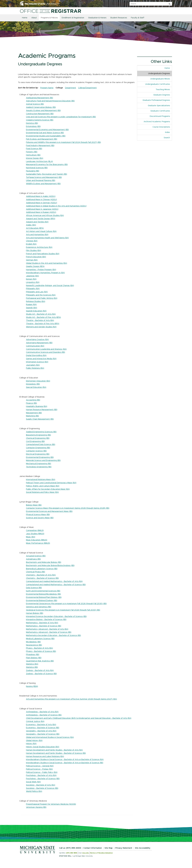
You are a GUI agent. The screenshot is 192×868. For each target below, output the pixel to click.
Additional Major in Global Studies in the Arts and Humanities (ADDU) (56, 206)
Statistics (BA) (32, 664)
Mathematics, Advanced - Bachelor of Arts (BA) (47, 629)
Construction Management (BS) (40, 114)
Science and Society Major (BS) (40, 518)
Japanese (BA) (32, 276)
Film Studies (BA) (34, 251)
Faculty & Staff (138, 18)
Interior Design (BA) (35, 158)
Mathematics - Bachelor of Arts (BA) (42, 623)
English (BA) (31, 244)
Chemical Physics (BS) (36, 572)
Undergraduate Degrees (159, 74)
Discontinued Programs (160, 116)
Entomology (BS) (33, 126)
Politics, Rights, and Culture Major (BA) (43, 486)
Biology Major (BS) (34, 505)
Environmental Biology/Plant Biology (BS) (44, 597)
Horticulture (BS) (33, 155)
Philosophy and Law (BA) (37, 292)
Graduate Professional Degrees (156, 100)
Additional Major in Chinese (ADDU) (41, 200)
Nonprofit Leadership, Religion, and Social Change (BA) (50, 286)
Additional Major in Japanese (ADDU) (42, 209)
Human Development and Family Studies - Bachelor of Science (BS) (56, 753)
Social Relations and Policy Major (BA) (42, 492)
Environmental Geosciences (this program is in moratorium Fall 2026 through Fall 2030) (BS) (66, 604)
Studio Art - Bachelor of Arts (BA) (41, 314)
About (34, 18)
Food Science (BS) (34, 149)
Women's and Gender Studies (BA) (41, 327)
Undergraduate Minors (160, 79)
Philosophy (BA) (33, 289)
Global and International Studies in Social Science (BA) (50, 737)
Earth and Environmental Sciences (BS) (43, 591)
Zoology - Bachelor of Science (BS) (41, 674)
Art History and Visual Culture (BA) (41, 231)
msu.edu (86, 853)
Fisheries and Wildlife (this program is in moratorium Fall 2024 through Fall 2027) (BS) (63, 142)
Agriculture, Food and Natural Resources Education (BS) (50, 101)
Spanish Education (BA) (36, 311)
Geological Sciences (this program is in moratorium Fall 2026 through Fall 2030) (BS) (63, 610)
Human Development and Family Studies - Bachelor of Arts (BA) (54, 750)
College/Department (87, 88)
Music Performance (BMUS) (38, 543)
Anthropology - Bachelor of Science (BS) (44, 715)
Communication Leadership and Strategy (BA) (46, 349)
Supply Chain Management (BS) (40, 419)
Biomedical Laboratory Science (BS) (42, 569)
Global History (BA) (34, 741)
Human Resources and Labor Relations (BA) (45, 756)
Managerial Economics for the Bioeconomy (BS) (47, 165)
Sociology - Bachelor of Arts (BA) (41, 785)
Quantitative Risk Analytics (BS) (40, 661)
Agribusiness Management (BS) (40, 98)
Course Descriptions (161, 127)
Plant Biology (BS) (34, 658)
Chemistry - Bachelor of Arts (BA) (41, 575)
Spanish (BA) (32, 308)
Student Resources (119, 18)
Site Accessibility (143, 848)
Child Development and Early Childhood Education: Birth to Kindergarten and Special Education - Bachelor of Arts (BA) (79, 718)
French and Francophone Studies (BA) (43, 254)
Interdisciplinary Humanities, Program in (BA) (45, 273)
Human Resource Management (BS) (42, 410)
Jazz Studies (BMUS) (35, 534)
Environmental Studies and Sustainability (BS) (46, 136)
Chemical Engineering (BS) (38, 438)
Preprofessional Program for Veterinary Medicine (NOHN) (51, 804)
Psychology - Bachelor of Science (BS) (43, 779)
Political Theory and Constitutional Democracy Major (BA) (51, 483)
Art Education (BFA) (35, 228)
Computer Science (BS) (36, 451)
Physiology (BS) (33, 655)
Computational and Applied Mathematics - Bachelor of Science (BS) (56, 585)
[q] (151, 4)
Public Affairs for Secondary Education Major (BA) (48, 489)
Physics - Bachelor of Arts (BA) (39, 648)
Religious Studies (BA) (36, 302)
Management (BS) (34, 413)
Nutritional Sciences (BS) (37, 168)
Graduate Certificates (160, 111)
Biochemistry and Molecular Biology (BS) (44, 562)
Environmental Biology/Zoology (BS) (42, 601)
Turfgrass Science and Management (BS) (44, 177)
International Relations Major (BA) (41, 480)
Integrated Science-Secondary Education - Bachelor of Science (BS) (56, 617)
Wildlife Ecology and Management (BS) (43, 184)
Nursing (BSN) (32, 686)
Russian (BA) (31, 305)
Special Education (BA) (36, 387)
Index (168, 132)
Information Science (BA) (37, 362)
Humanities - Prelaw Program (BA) (41, 270)
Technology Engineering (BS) (39, 467)
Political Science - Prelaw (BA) (39, 769)
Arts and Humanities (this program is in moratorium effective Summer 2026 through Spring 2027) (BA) (71, 699)
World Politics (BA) (34, 791)
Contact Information (93, 848)
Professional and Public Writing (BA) (42, 298)
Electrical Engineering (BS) (38, 454)
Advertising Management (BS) (39, 343)
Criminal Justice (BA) (35, 721)
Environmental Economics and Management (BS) (47, 130)
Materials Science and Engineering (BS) (43, 460)
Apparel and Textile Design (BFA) (41, 219)
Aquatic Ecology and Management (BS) (43, 111)
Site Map (109, 848)
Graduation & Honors (97, 18)
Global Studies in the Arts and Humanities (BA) (47, 263)
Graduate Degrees (162, 95)
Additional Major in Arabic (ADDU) (41, 196)
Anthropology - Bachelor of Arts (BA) (42, 712)
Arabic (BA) (31, 225)
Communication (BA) (35, 346)
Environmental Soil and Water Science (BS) (45, 133)
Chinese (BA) (32, 241)
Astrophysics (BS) (33, 559)
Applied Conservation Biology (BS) (41, 107)
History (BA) (31, 744)
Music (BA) (31, 537)
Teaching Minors (163, 90)
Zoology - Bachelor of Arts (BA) (40, 671)
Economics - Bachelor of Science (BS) (43, 728)
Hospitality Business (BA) (37, 406)
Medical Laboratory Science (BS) (40, 639)
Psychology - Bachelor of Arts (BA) (41, 775)
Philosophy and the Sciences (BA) (41, 295)
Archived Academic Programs (157, 122)
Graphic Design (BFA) (35, 266)
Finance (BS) (31, 403)
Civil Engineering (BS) (35, 441)
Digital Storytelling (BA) (36, 356)
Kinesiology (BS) (33, 384)
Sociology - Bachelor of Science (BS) (42, 788)
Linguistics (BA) (33, 282)
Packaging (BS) (33, 171)
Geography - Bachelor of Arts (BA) (41, 731)
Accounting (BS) (33, 400)
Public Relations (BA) (35, 368)
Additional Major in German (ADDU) (42, 203)
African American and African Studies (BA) (45, 216)
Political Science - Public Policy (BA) (42, 772)
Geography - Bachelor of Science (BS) (43, 734)
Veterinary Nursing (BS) (36, 807)
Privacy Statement (124, 848)
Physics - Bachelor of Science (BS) (41, 651)
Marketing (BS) (32, 416)
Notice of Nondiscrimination (101, 853)
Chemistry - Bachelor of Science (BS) (42, 578)
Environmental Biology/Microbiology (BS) (43, 594)
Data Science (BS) (34, 588)
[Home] (51, 11)
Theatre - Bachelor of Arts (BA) (40, 320)
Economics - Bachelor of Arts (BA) (41, 725)
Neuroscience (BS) (34, 645)
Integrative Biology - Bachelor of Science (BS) (46, 620)
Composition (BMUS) (35, 531)
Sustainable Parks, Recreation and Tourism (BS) (47, 174)
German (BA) (32, 260)
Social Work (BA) (33, 782)
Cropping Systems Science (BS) (40, 120)
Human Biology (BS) (35, 613)
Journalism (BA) (33, 365)
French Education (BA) (36, 257)
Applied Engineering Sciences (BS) (41, 432)
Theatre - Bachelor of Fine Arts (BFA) (43, 324)
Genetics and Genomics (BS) (39, 607)
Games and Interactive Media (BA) (41, 359)
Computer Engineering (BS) (38, 448)
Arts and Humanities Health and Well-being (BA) (47, 238)
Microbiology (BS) (33, 642)
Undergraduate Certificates (158, 84)
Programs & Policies (49, 18)
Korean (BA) (31, 279)
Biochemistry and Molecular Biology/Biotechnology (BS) (50, 566)
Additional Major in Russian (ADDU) (41, 212)
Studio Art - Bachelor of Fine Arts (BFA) (43, 317)
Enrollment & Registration (73, 18)
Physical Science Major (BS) (38, 515)
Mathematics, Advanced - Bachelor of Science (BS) (49, 632)
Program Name (47, 88)
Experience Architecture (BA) (39, 247)
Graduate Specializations (159, 106)
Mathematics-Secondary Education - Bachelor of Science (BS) (53, 635)
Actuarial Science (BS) (36, 556)
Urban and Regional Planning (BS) (41, 180)
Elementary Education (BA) (38, 381)
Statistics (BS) (32, 667)
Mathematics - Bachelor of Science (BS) (44, 626)
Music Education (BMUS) (37, 540)
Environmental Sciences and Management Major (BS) (49, 511)
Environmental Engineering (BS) (40, 457)
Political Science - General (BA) (40, 766)
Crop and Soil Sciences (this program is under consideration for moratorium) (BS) (61, 117)
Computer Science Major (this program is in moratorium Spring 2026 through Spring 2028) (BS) (68, 508)
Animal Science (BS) (35, 104)
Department (71, 88)
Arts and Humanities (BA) (37, 235)
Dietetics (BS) (32, 123)
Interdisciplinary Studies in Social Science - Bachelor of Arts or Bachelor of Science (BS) (65, 763)
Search (167, 138)
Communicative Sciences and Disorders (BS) (46, 352)
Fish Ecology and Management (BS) (42, 139)
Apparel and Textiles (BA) (37, 222)
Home (25, 18)
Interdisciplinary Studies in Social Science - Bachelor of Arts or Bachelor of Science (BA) (65, 760)
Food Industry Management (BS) (40, 146)
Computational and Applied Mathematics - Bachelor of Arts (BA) (54, 581)
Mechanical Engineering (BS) (39, 464)
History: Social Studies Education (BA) (43, 747)
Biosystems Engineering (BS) (38, 435)
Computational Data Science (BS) (41, 445)
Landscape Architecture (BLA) (39, 162)
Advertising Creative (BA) (37, 340)
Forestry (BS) (32, 152)
